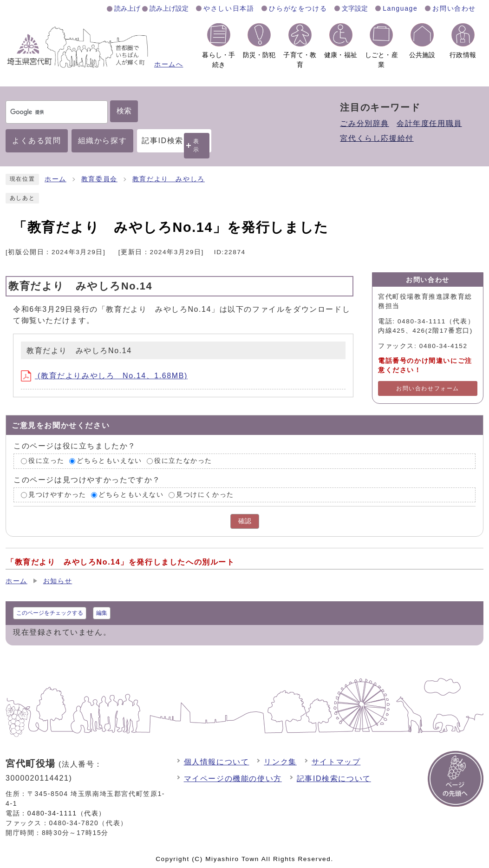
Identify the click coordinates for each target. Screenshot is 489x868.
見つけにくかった (205, 495)
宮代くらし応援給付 (377, 138)
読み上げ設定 (169, 8)
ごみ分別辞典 (365, 123)
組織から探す (103, 141)
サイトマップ (336, 762)
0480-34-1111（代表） (67, 813)
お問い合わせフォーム (428, 388)
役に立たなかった (183, 461)
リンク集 (280, 762)
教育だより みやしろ (169, 179)
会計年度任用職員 (429, 123)
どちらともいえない (109, 461)
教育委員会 (99, 179)
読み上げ (127, 8)
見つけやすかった (57, 495)
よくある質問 (37, 141)
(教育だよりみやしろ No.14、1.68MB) (104, 376)
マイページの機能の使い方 (233, 779)
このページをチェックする (50, 613)
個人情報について (217, 762)
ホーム (55, 179)
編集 (102, 613)
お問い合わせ (454, 8)
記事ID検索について (334, 779)
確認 (245, 521)
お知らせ (58, 581)
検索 (124, 111)
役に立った (46, 461)
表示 (196, 145)
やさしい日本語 (229, 8)
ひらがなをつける (298, 8)
